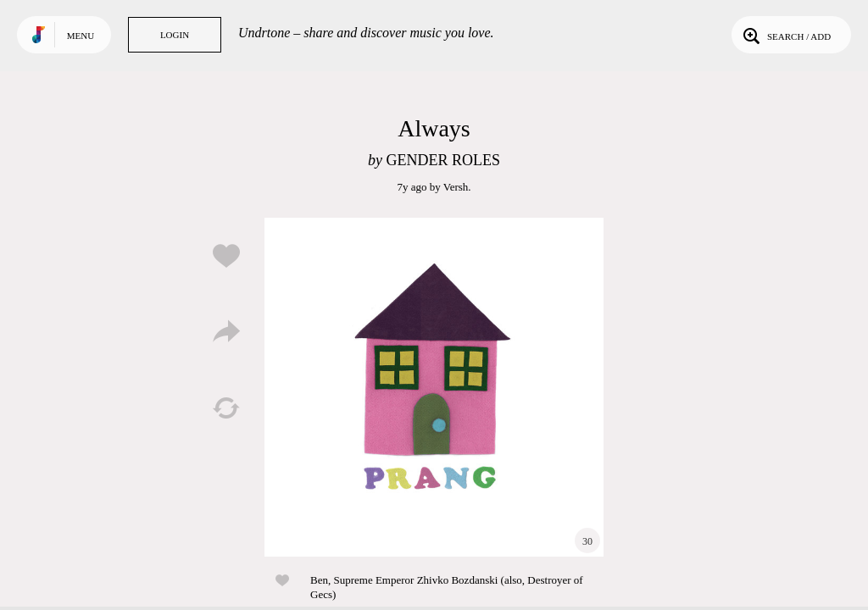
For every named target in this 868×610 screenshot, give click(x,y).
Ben (319, 580)
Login (175, 35)
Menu (81, 36)
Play (434, 387)
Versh (456, 187)
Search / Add (785, 35)
